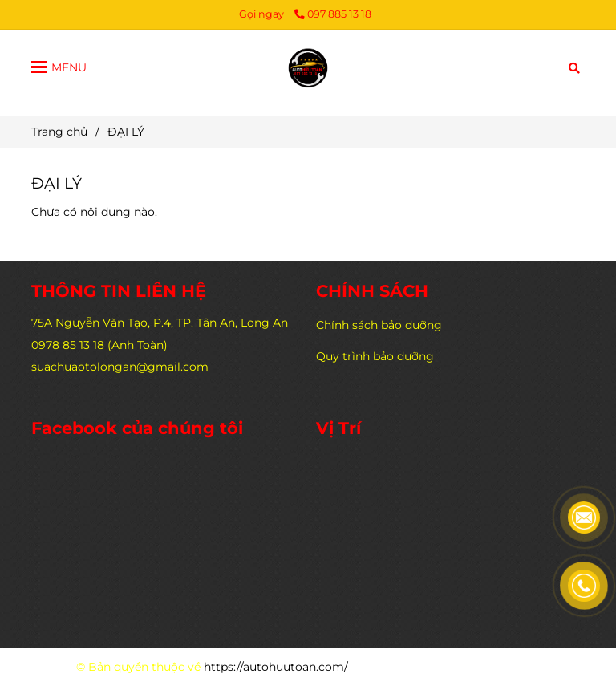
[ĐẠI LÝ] (308, 67)
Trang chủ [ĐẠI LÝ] (59, 132)
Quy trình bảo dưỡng (375, 356)
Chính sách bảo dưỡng (379, 325)
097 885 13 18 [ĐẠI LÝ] (333, 14)
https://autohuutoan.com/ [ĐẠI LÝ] (276, 667)
